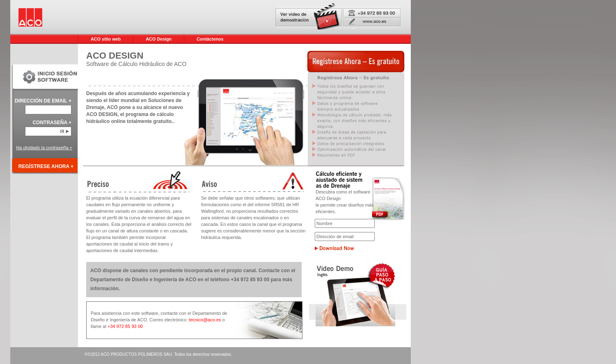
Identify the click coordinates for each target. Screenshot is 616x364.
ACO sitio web (106, 39)
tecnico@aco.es (206, 320)
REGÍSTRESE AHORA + (46, 166)
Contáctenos (210, 39)
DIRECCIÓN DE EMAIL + (43, 101)
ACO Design (159, 39)
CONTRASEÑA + (52, 123)
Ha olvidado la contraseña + (44, 148)
